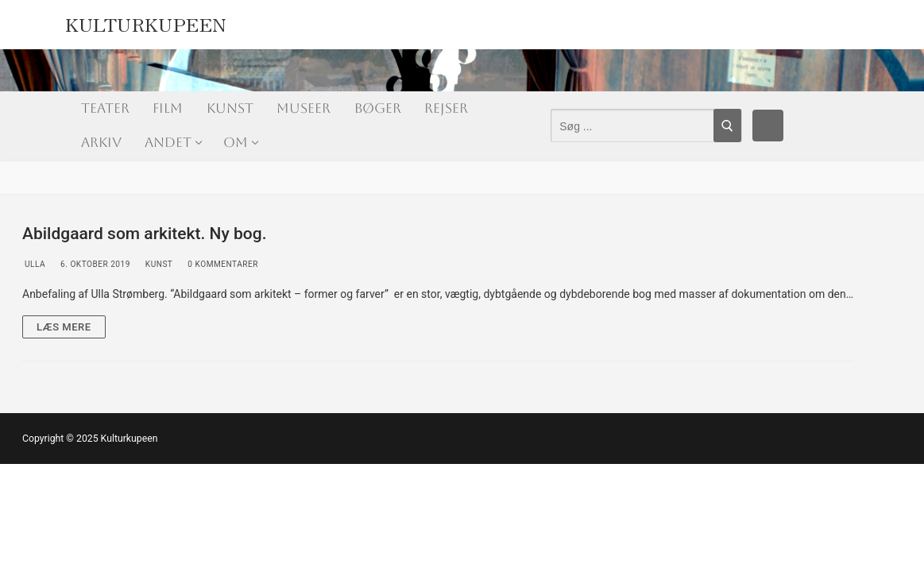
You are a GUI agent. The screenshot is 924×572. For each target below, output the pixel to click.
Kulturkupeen (146, 21)
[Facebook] (768, 126)
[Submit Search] (727, 126)
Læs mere (64, 327)
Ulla (34, 264)
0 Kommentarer (222, 264)
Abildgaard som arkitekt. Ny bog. (144, 234)
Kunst (158, 264)
